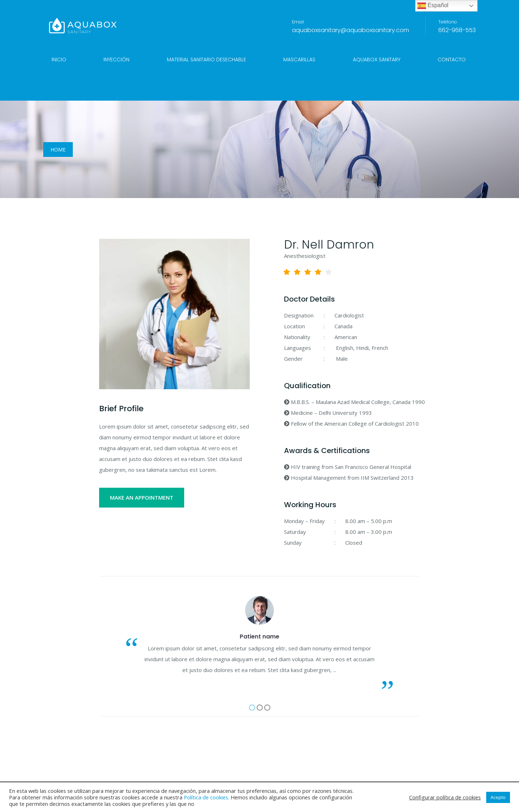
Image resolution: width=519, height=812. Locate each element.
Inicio (59, 60)
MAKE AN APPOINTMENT (142, 497)
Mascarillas (299, 60)
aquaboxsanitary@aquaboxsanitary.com (351, 30)
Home (58, 150)
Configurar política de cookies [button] (445, 797)
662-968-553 (457, 30)
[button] (252, 708)
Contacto (452, 60)
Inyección (116, 60)
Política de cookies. (207, 797)
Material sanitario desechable (207, 60)
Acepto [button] (498, 797)
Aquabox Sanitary (377, 60)
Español (433, 6)
